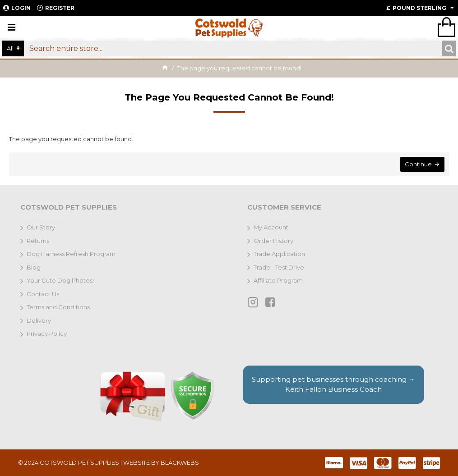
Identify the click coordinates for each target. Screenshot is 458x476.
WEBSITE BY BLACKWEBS (161, 462)
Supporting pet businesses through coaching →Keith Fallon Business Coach (333, 384)
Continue (418, 164)
